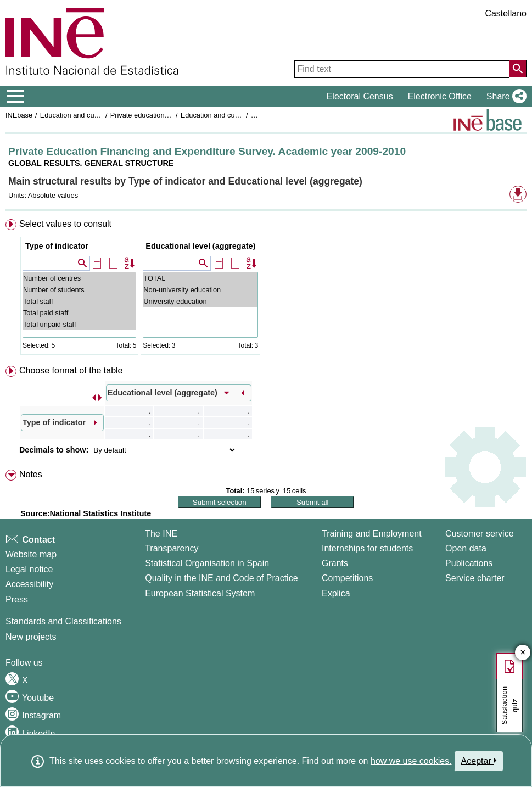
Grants (335, 563)
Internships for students (367, 548)
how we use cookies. (411, 761)
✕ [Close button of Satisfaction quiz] (523, 653)
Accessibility (29, 584)
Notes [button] (31, 474)
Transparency (172, 548)
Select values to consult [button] (65, 224)
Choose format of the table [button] (71, 370)
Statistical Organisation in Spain (207, 563)
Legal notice (29, 569)
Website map (31, 554)
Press (17, 599)
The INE (161, 534)
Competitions (347, 578)
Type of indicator (57, 246)
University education (200, 301)
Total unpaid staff (79, 324)
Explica (336, 593)
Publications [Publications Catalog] (469, 563)
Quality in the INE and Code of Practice (221, 578)
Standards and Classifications (63, 621)
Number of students (79, 290)
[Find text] (402, 69)
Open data (466, 548)
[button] (504, 97)
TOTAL (200, 278)
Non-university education (200, 290)
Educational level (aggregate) (200, 246)
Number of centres (79, 278)
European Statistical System (200, 593)
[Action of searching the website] (518, 69)
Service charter (475, 578)
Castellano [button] (506, 13)
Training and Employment (372, 534)
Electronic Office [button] (440, 96)
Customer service (479, 534)
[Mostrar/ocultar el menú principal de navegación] (16, 97)
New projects (31, 637)
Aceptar (479, 761)
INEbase (19, 115)
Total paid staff (79, 313)
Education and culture (74, 115)
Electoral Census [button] (360, 96)
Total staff (79, 301)
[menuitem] (266, 289)
